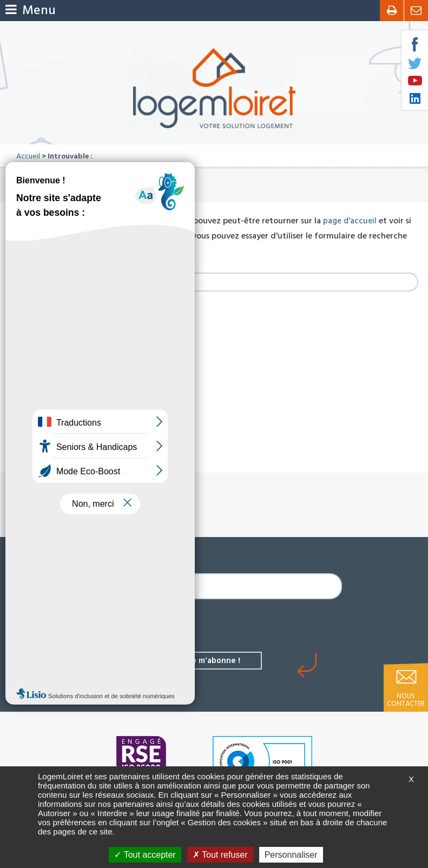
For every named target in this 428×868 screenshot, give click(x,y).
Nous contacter (406, 701)
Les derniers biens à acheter (77, 624)
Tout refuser (220, 855)
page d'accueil (350, 221)
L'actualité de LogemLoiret (76, 606)
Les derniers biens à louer (72, 642)
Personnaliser (291, 855)
